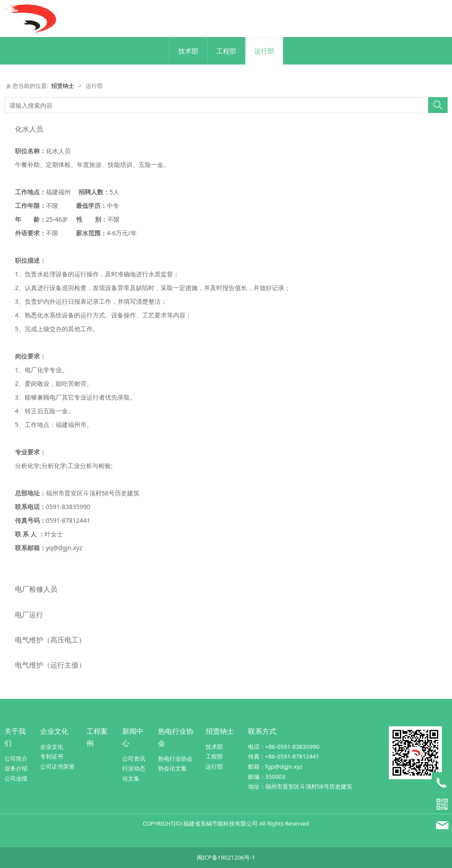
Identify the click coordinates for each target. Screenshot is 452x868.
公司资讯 (134, 759)
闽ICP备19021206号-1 (226, 857)
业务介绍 (16, 768)
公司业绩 (16, 778)
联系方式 (262, 731)
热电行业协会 (175, 759)
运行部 (264, 51)
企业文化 (54, 731)
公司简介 (16, 759)
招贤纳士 (63, 86)
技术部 (188, 51)
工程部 (226, 51)
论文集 (131, 778)
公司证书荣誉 (57, 766)
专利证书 (52, 756)
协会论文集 (172, 768)
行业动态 (134, 768)
